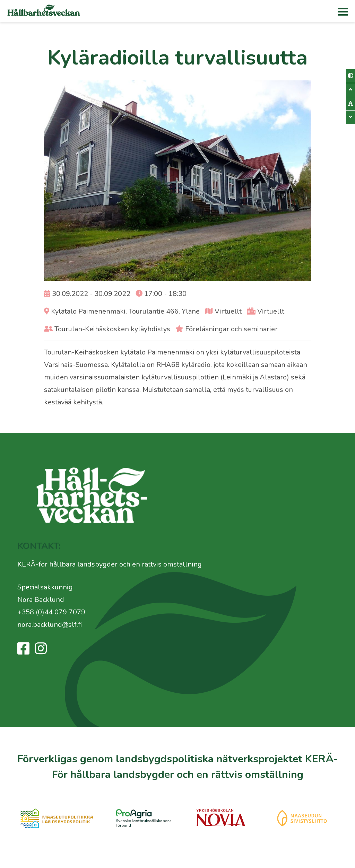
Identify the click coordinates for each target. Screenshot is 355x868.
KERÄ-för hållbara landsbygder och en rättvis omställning (110, 564)
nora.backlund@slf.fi (50, 625)
